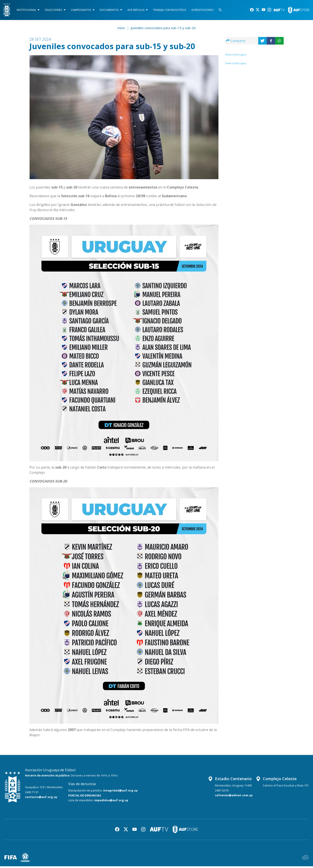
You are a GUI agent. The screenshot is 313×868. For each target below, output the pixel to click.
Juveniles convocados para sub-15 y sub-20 (163, 30)
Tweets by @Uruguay (236, 56)
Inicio (121, 30)
